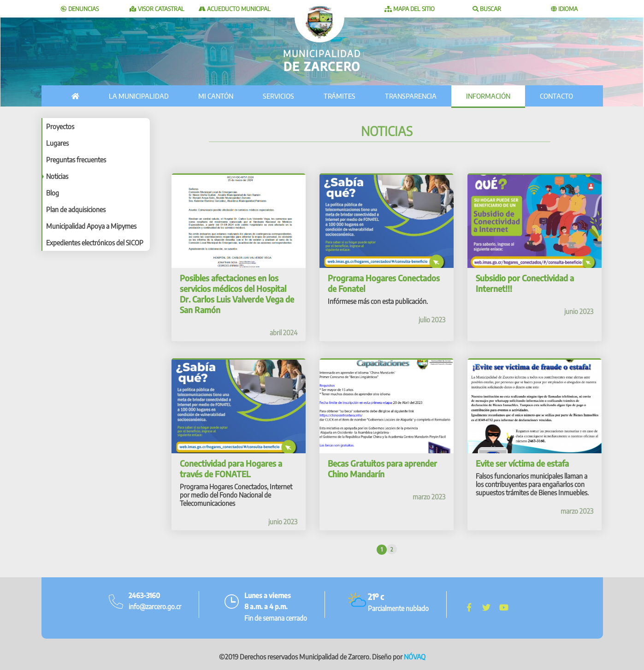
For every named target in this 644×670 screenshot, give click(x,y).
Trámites (340, 96)
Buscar (487, 9)
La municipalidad (139, 96)
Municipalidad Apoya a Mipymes (91, 226)
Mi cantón (216, 96)
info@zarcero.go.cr (155, 602)
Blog (53, 193)
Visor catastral (157, 9)
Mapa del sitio (410, 9)
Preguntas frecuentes (76, 160)
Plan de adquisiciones (76, 209)
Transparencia (411, 96)
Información (488, 96)
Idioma (564, 9)
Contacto (556, 96)
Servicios (278, 96)
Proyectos (60, 126)
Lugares (57, 143)
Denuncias (80, 9)
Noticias (57, 176)
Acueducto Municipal (235, 9)
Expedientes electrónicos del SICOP (95, 243)
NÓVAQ (415, 652)
